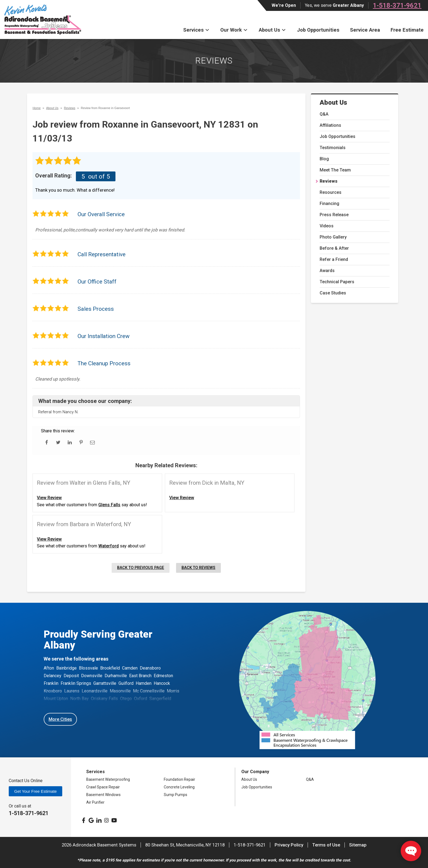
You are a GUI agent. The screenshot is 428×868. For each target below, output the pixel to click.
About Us (272, 30)
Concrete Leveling (179, 787)
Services (196, 30)
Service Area (365, 30)
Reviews (329, 181)
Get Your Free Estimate (35, 791)
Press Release (334, 215)
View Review (49, 498)
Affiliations (330, 125)
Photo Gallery (333, 237)
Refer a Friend (334, 259)
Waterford (109, 546)
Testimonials (333, 148)
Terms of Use (326, 845)
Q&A (324, 114)
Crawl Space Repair (103, 787)
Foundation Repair (179, 779)
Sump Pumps (176, 795)
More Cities (60, 719)
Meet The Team (335, 170)
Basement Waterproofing (108, 779)
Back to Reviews (198, 568)
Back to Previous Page (141, 568)
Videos (327, 226)
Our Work (234, 30)
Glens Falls (109, 505)
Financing (329, 204)
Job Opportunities (318, 30)
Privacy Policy (289, 845)
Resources (331, 192)
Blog (324, 159)
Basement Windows (103, 795)
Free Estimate (407, 30)
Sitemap (358, 845)
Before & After (334, 248)
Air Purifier (95, 802)
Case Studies (333, 293)
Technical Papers (337, 282)
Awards (327, 271)
